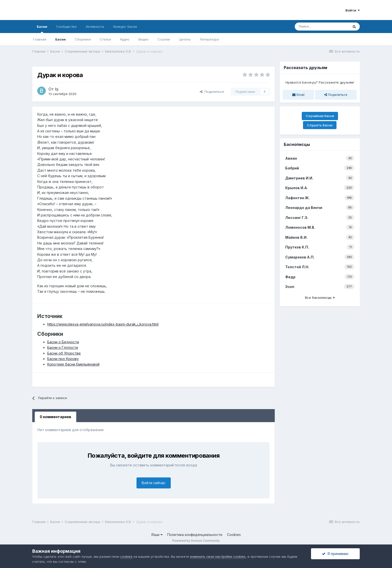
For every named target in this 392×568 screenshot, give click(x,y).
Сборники (83, 39)
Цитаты (185, 39)
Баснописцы (297, 144)
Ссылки (164, 39)
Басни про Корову (63, 359)
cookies (126, 556)
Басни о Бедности (63, 342)
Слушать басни (320, 125)
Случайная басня (320, 116)
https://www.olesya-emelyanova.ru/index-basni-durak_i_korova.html (103, 324)
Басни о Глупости (63, 347)
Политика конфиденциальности (195, 535)
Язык (157, 535)
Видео (143, 39)
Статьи (105, 39)
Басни (42, 29)
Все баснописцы (320, 298)
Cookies (234, 535)
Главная (40, 39)
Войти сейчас (154, 483)
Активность (95, 27)
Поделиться (212, 92)
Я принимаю (335, 554)
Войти (353, 10)
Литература (209, 39)
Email (298, 95)
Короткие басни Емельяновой (73, 364)
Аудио (125, 39)
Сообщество (66, 27)
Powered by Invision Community (196, 541)
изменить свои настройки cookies (218, 556)
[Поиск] (322, 27)
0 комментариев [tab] (55, 417)
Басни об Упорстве (64, 353)
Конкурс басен (125, 27)
